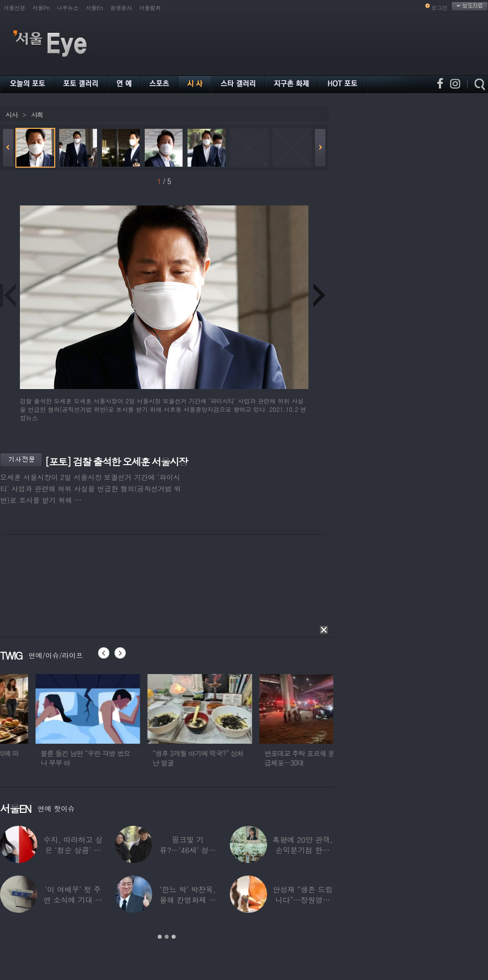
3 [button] (174, 937)
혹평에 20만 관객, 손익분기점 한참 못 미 (303, 850)
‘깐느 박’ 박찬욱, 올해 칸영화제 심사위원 (188, 900)
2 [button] (167, 937)
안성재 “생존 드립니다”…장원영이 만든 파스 (302, 900)
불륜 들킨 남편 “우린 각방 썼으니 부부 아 (145, 758)
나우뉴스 (68, 8)
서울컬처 (150, 8)
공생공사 (121, 8)
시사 (11, 115)
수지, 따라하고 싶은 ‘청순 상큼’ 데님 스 (73, 850)
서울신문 (14, 8)
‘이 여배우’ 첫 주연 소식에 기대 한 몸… (73, 900)
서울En (94, 8)
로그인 (439, 8)
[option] (147, 725)
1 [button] (160, 937)
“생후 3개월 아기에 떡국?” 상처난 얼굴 (257, 758)
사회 (37, 115)
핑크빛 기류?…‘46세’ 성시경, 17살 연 (188, 850)
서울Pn (41, 8)
